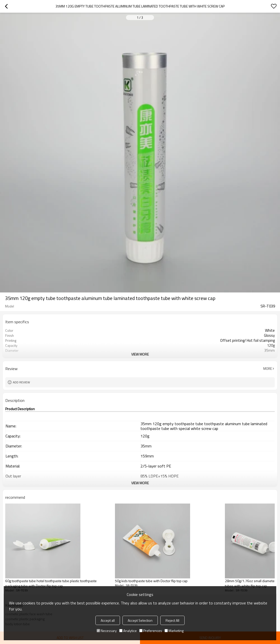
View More (140, 354)
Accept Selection (140, 620)
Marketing (174, 631)
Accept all (108, 620)
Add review (21, 382)
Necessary (107, 631)
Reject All (172, 620)
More (268, 369)
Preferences (151, 631)
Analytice (128, 631)
